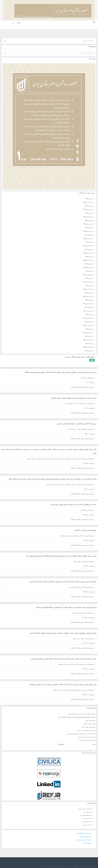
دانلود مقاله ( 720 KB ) (77, 439)
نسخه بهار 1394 (89, 199)
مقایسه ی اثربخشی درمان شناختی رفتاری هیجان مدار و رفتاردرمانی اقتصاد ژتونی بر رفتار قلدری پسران (64, 659)
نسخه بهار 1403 (89, 329)
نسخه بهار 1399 (89, 271)
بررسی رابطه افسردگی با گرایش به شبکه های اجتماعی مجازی (77, 424)
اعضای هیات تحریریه (85, 837)
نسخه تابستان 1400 (88, 289)
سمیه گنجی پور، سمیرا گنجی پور (78, 587)
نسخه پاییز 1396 (89, 235)
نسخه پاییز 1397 (89, 250)
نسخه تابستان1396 (88, 231)
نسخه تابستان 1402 (88, 318)
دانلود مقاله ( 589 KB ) (77, 387)
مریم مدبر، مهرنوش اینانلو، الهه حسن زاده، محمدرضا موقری (70, 690)
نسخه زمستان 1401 (88, 311)
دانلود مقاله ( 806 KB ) (77, 494)
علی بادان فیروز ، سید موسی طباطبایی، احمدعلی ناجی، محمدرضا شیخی (66, 485)
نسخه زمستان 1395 (88, 224)
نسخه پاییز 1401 (89, 307)
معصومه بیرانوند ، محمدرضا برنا (78, 429)
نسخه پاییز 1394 (89, 206)
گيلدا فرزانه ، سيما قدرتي (80, 639)
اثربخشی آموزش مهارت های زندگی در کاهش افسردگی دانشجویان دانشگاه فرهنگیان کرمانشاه (66, 607)
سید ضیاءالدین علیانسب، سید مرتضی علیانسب (73, 536)
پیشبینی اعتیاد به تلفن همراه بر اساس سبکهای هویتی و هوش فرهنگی (74, 398)
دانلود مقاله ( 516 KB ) (77, 468)
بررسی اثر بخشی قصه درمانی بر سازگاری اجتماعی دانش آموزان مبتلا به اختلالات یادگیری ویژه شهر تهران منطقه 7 (60, 372)
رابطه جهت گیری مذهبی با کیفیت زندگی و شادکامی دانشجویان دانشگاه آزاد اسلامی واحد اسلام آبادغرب (63, 582)
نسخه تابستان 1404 (88, 347)
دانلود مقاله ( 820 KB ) (77, 571)
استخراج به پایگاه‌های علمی (83, 833)
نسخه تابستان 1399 (88, 275)
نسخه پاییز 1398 (89, 264)
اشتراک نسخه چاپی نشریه (83, 840)
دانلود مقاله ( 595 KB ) (77, 700)
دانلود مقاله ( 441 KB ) (77, 520)
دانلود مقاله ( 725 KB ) (77, 674)
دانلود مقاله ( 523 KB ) (77, 597)
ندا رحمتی (84, 378)
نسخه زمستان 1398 (88, 268)
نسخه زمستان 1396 (88, 239)
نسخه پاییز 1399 (89, 278)
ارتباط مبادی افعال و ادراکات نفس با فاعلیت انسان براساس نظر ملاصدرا (73, 505)
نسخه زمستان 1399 (88, 282)
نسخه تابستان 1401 (88, 304)
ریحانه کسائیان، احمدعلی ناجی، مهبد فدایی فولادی (72, 664)
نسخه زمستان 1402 (88, 326)
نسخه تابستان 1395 (88, 217)
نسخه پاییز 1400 (89, 293)
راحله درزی (84, 510)
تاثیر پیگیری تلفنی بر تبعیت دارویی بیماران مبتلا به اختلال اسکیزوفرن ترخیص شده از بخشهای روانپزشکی (63, 685)
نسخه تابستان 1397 (88, 246)
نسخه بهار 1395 (89, 213)
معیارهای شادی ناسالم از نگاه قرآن (85, 530)
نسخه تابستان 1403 (88, 333)
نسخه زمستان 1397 (88, 253)
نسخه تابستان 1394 (88, 202)
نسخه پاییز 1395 (89, 221)
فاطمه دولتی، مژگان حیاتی (79, 613)
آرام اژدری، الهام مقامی (80, 562)
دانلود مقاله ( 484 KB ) (77, 623)
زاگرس (76, 866)
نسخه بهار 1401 (89, 300)
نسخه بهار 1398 (89, 257)
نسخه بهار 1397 (89, 242)
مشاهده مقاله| (89, 387)
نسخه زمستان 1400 (88, 297)
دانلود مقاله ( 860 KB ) (77, 413)
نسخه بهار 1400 (89, 286)
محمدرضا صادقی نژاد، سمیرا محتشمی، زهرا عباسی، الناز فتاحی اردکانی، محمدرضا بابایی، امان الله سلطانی (57, 459)
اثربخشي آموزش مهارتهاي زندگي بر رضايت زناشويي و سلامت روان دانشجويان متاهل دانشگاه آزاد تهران (63, 633)
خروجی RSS (87, 843)
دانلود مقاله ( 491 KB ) (77, 648)
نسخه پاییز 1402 (89, 322)
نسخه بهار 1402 (89, 315)
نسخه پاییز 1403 (89, 336)
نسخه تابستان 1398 (88, 260)
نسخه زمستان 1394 (88, 210)
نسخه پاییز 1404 (89, 351)
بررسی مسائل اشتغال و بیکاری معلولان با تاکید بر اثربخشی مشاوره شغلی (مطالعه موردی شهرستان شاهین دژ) (61, 556)
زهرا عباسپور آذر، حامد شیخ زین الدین (76, 404)
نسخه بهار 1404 (89, 344)
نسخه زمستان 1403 (88, 340)
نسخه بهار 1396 (89, 228)
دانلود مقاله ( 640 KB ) (77, 545)
